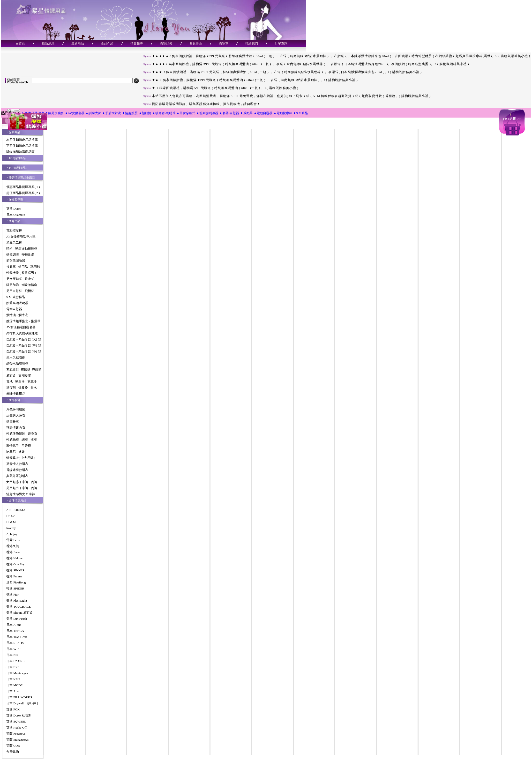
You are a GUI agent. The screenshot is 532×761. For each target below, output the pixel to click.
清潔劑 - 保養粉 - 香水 (22, 388)
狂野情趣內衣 (16, 428)
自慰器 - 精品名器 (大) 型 (24, 339)
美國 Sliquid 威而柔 (19, 613)
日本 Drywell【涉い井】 (23, 703)
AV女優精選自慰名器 (21, 327)
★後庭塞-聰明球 (164, 113)
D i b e (11, 516)
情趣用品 (15, 221)
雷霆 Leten (13, 540)
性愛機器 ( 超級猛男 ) (21, 273)
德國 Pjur (12, 594)
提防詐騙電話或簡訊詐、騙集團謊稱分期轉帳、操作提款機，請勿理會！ (201, 104)
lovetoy (11, 528)
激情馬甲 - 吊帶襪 (19, 446)
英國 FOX (13, 709)
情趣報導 (137, 43)
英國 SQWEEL (16, 721)
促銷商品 (15, 132)
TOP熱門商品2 (18, 168)
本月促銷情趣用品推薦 (22, 140)
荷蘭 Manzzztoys (17, 740)
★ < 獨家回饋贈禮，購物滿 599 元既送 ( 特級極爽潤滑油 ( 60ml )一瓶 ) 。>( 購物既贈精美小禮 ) (220, 88)
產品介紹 (107, 43)
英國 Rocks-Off (16, 727)
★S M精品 (300, 113)
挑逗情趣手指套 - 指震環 (23, 321)
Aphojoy (12, 534)
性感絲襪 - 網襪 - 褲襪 (22, 440)
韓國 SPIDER (15, 588)
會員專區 (196, 43)
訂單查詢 (281, 43)
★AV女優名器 (75, 113)
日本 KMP (13, 679)
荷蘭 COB (13, 746)
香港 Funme (14, 576)
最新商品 (78, 43)
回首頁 (20, 43)
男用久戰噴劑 (16, 357)
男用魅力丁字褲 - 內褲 (22, 488)
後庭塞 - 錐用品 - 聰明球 (23, 267)
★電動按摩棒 (283, 113)
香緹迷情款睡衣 (17, 470)
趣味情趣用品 (16, 394)
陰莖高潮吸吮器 (17, 303)
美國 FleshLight (17, 601)
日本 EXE (13, 667)
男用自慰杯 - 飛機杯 (20, 291)
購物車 (224, 43)
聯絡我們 (252, 43)
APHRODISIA (16, 510)
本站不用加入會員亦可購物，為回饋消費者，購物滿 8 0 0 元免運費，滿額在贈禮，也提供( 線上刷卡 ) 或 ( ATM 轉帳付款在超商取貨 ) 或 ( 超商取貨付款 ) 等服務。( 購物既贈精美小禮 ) (286, 96)
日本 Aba (12, 691)
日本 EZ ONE (15, 661)
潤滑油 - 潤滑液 (17, 315)
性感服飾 (15, 400)
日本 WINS (14, 649)
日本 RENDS (15, 643)
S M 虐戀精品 (16, 297)
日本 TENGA (15, 631)
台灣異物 (13, 752)
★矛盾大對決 (112, 113)
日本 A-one (14, 625)
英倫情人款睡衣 (17, 464)
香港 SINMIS (15, 570)
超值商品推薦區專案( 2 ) (23, 193)
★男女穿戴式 (186, 113)
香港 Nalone (14, 558)
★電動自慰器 (263, 113)
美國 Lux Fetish (17, 619)
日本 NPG (13, 655)
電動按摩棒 (14, 230)
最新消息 (48, 43)
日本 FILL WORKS (19, 697)
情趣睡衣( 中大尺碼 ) (21, 458)
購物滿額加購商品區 (20, 152)
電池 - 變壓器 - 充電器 (22, 382)
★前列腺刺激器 (207, 113)
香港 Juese (13, 552)
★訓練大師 (93, 113)
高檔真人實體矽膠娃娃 (22, 333)
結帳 (513, 119)
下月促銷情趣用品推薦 (22, 146)
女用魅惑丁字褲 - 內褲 (22, 482)
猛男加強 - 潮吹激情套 (22, 285)
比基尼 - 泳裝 (15, 452)
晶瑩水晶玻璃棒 (17, 363)
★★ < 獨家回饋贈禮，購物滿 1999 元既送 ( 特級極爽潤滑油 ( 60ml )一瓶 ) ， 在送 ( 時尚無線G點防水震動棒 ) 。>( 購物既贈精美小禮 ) (249, 80)
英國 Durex (14, 209)
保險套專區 (16, 199)
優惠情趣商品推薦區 (22, 178)
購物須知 (166, 43)
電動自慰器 (14, 309)
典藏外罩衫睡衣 (17, 476)
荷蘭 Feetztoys (16, 734)
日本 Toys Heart (17, 637)
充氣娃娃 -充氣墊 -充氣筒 (24, 369)
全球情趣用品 (17, 500)
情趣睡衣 (13, 422)
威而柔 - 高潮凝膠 (19, 376)
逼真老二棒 (14, 242)
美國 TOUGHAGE (19, 607)
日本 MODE (15, 685)
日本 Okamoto (16, 215)
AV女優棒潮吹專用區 (21, 236)
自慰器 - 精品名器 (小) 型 (24, 351)
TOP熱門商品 (17, 158)
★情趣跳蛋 (130, 113)
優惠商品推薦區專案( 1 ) (23, 187)
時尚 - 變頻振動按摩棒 (22, 249)
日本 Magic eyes (17, 673)
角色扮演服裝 (16, 409)
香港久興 (13, 546)
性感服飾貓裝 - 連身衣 (22, 434)
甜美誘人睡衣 (16, 415)
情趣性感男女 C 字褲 (21, 494)
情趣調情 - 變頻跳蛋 (20, 255)
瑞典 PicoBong (16, 582)
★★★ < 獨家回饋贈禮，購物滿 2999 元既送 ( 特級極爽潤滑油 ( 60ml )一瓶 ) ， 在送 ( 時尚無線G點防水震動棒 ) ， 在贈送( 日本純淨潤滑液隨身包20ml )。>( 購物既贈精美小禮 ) (281, 72)
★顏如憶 (145, 113)
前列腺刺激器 (16, 261)
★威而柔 (246, 113)
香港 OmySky (15, 564)
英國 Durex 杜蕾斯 (19, 715)
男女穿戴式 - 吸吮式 (20, 279)
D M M (11, 522)
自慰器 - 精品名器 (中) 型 (24, 345)
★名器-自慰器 (229, 113)
